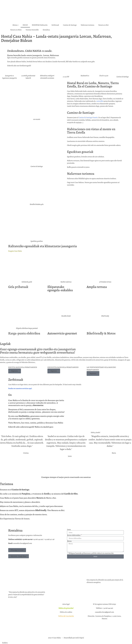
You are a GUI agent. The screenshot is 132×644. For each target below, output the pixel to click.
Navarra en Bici (104, 25)
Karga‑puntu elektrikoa (24, 333)
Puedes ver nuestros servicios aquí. (20, 388)
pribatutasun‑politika (89, 553)
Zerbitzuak (55, 25)
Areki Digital (80, 638)
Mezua (69, 541)
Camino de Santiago (70, 25)
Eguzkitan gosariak (80, 152)
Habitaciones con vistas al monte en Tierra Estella (91, 131)
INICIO (25, 25)
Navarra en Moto (16, 30)
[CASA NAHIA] (37, 568)
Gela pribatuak (18, 287)
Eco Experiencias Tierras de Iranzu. (15, 519)
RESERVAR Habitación (40, 25)
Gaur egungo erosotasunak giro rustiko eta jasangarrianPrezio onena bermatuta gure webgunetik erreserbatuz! (38, 351)
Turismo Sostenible (32, 30)
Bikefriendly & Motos (101, 333)
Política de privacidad (66, 608)
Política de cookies (66, 612)
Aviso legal (66, 604)
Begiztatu (15, 371)
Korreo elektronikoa (74, 535)
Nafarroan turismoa (87, 25)
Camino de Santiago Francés (88, 118)
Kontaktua (46, 30)
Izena (69, 530)
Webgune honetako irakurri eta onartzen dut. (91, 553)
